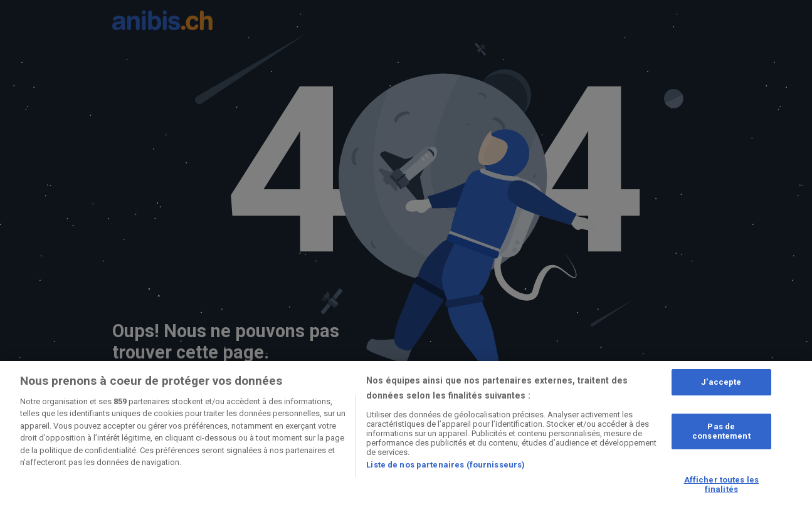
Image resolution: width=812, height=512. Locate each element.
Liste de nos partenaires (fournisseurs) (446, 465)
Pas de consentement (721, 431)
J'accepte (721, 382)
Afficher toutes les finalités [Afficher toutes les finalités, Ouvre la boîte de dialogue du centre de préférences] (721, 485)
